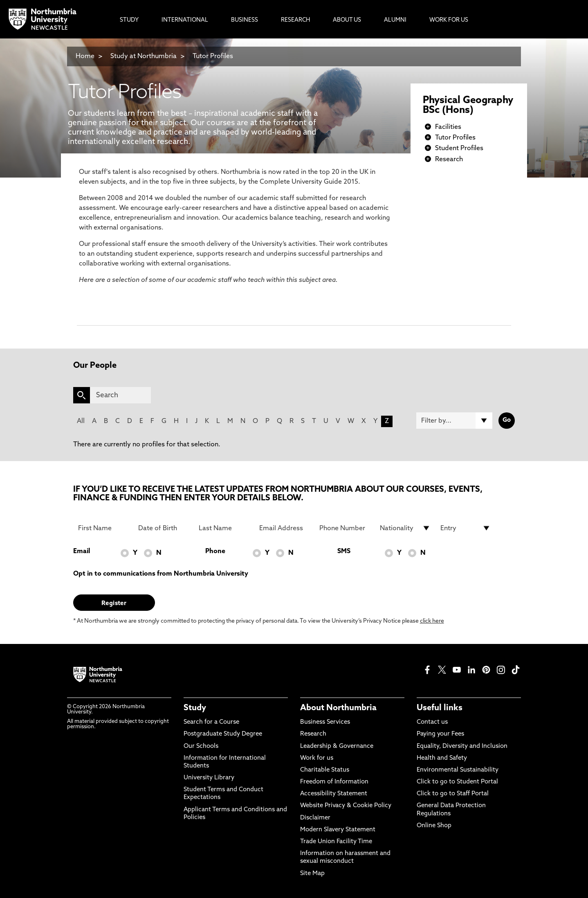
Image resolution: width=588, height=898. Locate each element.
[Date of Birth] (164, 528)
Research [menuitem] (295, 20)
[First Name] (103, 528)
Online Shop (434, 826)
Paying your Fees (440, 734)
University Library (209, 778)
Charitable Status (325, 770)
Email (82, 551)
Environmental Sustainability (458, 770)
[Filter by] (454, 421)
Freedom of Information (334, 782)
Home (85, 56)
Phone (215, 551)
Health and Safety (442, 758)
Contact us (432, 722)
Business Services (325, 722)
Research (449, 160)
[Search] (120, 395)
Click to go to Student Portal (457, 782)
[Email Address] (285, 528)
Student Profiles (459, 149)
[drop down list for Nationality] (405, 528)
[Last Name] (224, 528)
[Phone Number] (345, 528)
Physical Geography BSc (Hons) (468, 106)
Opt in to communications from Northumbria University (161, 574)
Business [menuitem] (245, 20)
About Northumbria (338, 708)
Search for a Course (211, 722)
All (81, 421)
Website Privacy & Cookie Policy (346, 806)
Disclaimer (315, 818)
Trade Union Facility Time (336, 842)
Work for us (317, 758)
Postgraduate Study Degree (223, 734)
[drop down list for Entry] (466, 528)
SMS (344, 551)
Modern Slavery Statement (338, 830)
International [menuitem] (185, 20)
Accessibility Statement (334, 794)
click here (432, 621)
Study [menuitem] (129, 20)
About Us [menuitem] (347, 20)
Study (195, 708)
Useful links (440, 708)
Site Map (312, 874)
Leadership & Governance (337, 746)
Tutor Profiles (213, 56)
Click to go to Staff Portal (453, 794)
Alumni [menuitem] (395, 20)
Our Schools (201, 746)
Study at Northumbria (144, 56)
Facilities (448, 127)
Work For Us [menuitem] (449, 20)
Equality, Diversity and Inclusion (462, 746)
